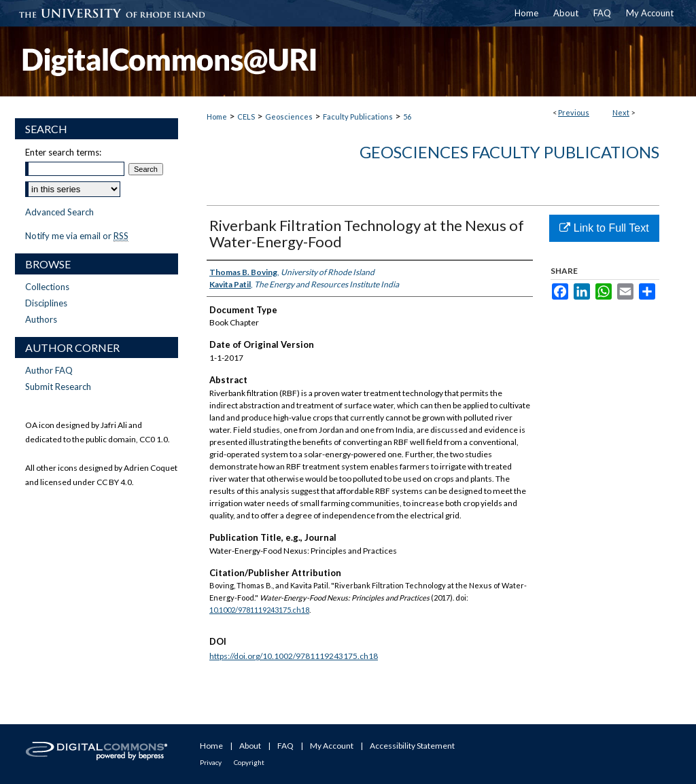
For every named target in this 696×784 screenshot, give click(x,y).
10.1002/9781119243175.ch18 (259, 610)
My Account (332, 746)
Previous (574, 112)
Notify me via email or (77, 236)
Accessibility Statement (412, 746)
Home (217, 117)
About (250, 746)
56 (407, 117)
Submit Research (58, 387)
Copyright (249, 762)
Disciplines (46, 303)
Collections (47, 287)
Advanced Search (59, 212)
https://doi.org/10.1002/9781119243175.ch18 (294, 656)
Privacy (211, 762)
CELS (246, 117)
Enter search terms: (63, 152)
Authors (41, 319)
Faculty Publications (358, 117)
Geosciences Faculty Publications (509, 152)
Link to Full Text (604, 228)
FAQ (285, 746)
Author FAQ (49, 370)
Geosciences (289, 117)
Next (621, 112)
